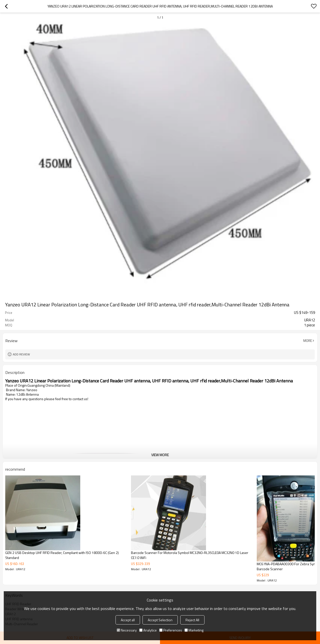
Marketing (194, 630)
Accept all (128, 620)
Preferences (171, 630)
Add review (21, 354)
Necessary (127, 630)
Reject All (192, 620)
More (308, 341)
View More (160, 455)
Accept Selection (160, 620)
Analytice (148, 630)
